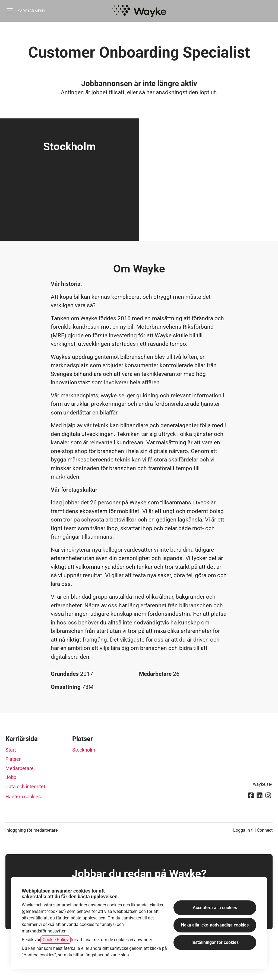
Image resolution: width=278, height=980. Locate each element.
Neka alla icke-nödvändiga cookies (215, 925)
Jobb (11, 777)
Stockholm (84, 750)
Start (11, 750)
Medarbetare (20, 768)
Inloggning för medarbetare (31, 830)
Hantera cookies (23, 797)
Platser (13, 759)
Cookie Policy (56, 940)
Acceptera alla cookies (215, 908)
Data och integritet (25, 786)
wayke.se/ (263, 784)
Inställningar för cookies (215, 942)
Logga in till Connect (253, 830)
